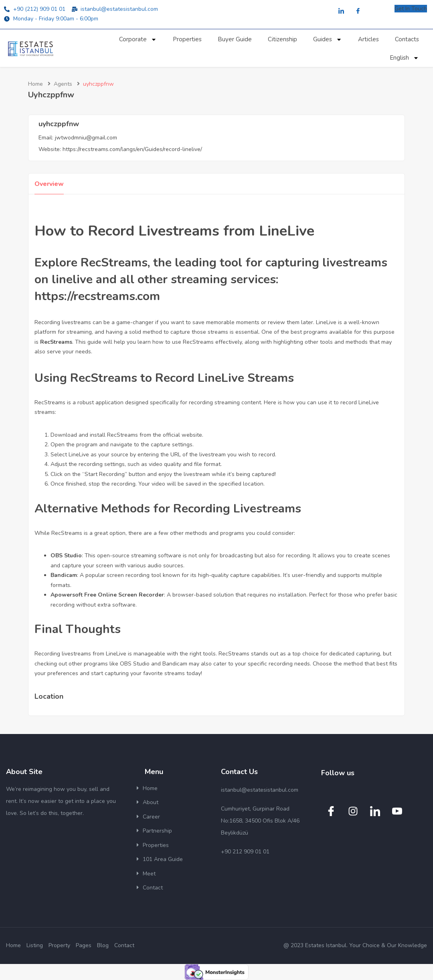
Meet (149, 874)
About (151, 802)
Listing (35, 945)
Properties (187, 39)
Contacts (407, 39)
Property (59, 945)
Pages (84, 945)
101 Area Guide (163, 859)
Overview (49, 184)
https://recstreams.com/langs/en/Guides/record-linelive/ (132, 149)
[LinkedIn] (341, 11)
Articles (368, 39)
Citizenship (282, 39)
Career (151, 817)
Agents (63, 84)
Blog (103, 945)
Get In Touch (411, 9)
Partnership (157, 831)
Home (35, 84)
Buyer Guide (235, 39)
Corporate (138, 39)
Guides (328, 39)
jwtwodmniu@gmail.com (86, 138)
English (404, 58)
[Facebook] (358, 11)
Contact (153, 888)
